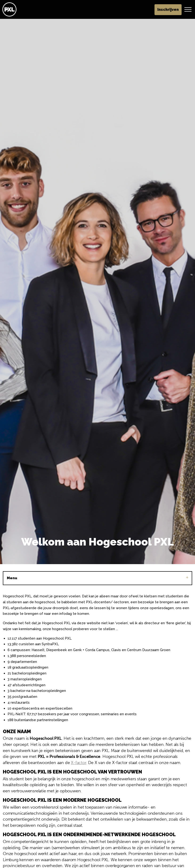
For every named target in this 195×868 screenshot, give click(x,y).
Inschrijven (168, 10)
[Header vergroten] (188, 9)
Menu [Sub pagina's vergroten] (97, 578)
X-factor (78, 763)
